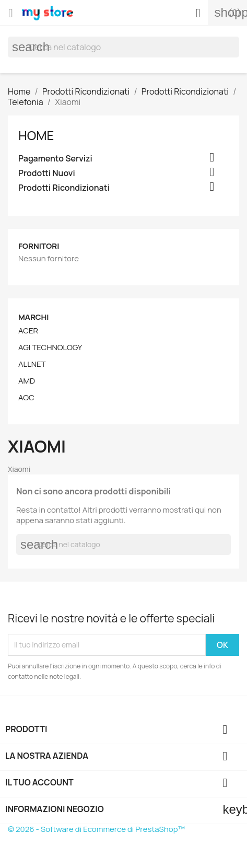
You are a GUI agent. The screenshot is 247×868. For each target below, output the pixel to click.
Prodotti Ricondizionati (64, 188)
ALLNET (32, 364)
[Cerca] (123, 47)
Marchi (34, 317)
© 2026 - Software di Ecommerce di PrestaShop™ (96, 829)
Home (36, 135)
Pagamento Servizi (55, 159)
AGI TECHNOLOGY (50, 348)
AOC (26, 398)
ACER (28, 331)
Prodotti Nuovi (47, 173)
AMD (27, 381)
